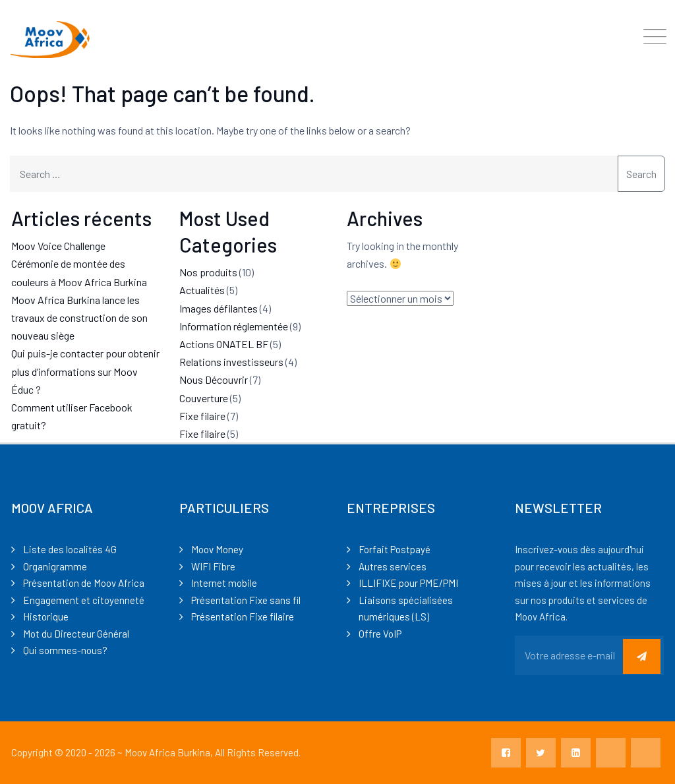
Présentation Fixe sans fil (246, 600)
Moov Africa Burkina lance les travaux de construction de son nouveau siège (79, 317)
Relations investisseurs (231, 362)
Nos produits (208, 272)
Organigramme (55, 566)
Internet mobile (224, 583)
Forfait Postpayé (395, 549)
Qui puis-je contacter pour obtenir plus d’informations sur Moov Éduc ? (85, 371)
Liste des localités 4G (70, 549)
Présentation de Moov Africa (84, 583)
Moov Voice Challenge (58, 246)
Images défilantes (219, 308)
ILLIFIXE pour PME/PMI (408, 583)
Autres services (393, 566)
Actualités (202, 290)
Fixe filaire (202, 416)
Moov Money (217, 549)
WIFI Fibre (213, 566)
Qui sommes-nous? (65, 650)
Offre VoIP (380, 634)
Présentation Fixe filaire (243, 617)
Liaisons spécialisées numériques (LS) (406, 609)
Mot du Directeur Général (76, 634)
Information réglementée (234, 326)
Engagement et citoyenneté (84, 600)
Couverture (204, 398)
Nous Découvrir (214, 379)
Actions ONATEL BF (224, 344)
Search (641, 174)
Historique (46, 617)
